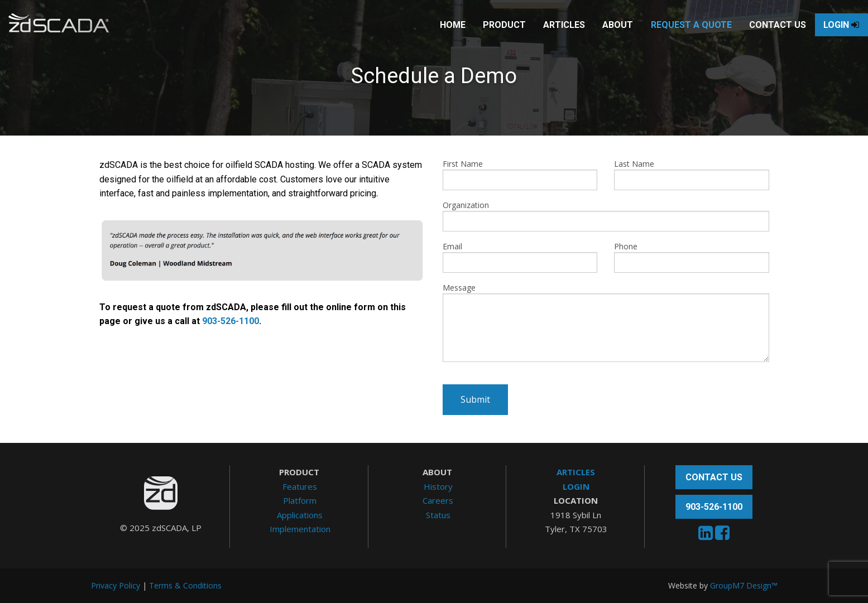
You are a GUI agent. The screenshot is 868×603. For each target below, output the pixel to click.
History (438, 486)
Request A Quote (669, 36)
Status (438, 515)
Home (430, 36)
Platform (300, 500)
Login (819, 36)
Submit (475, 399)
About (596, 36)
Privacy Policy (116, 585)
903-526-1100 (231, 321)
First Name (520, 174)
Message (606, 322)
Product (482, 36)
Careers (438, 500)
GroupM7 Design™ (744, 585)
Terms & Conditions (185, 585)
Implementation (300, 529)
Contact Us (755, 36)
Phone (692, 257)
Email (520, 257)
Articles (542, 36)
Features (300, 486)
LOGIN (576, 486)
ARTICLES (576, 472)
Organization (606, 216)
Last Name (692, 174)
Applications (300, 515)
